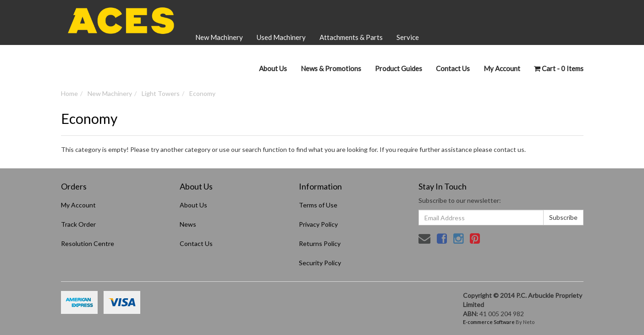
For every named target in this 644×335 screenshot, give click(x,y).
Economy (202, 93)
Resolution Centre (88, 243)
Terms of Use (318, 205)
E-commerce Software (489, 322)
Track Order (78, 224)
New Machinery (219, 37)
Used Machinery (281, 37)
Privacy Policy (318, 224)
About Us (273, 68)
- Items (559, 68)
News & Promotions (331, 68)
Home (69, 93)
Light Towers (161, 93)
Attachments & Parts (351, 37)
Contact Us (453, 68)
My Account (78, 205)
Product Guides (399, 68)
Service (408, 37)
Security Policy (320, 263)
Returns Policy (320, 243)
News (188, 224)
